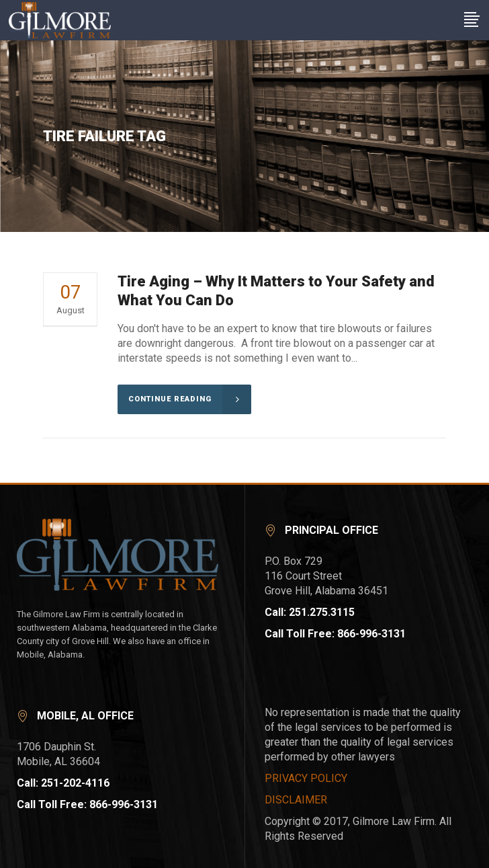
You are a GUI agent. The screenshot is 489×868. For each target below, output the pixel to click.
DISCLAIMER (296, 800)
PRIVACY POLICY (306, 778)
